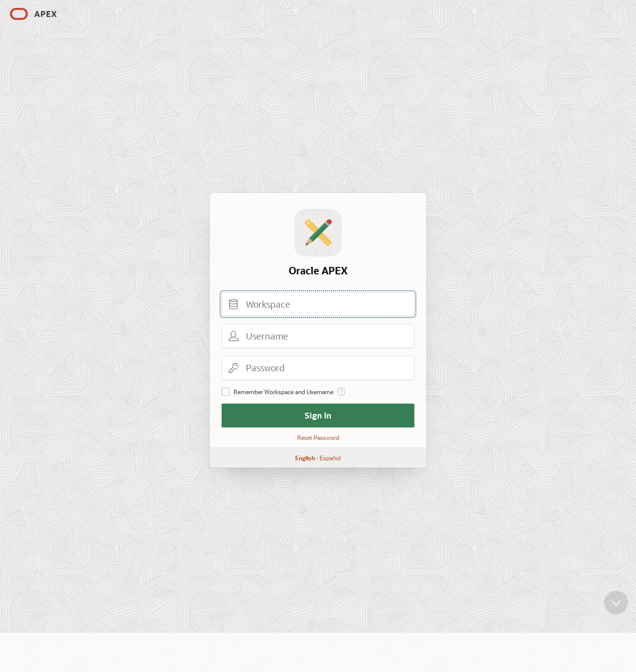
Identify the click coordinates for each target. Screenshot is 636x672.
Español (330, 458)
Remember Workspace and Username (283, 392)
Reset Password (318, 437)
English (305, 458)
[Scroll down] (616, 608)
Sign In (318, 415)
